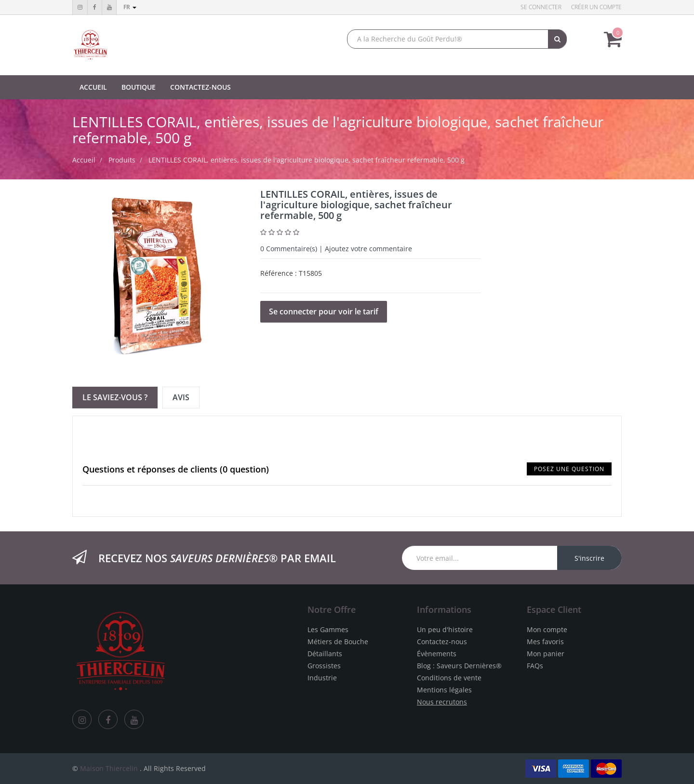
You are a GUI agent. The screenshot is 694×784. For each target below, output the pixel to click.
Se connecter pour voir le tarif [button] (324, 311)
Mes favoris (545, 642)
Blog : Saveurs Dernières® (459, 666)
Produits (122, 160)
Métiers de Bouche (338, 642)
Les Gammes (328, 629)
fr (130, 7)
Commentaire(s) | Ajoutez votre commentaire (336, 249)
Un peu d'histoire (445, 629)
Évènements (437, 654)
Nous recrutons (442, 702)
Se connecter (541, 7)
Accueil (84, 160)
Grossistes (324, 666)
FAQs (535, 666)
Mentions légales (444, 690)
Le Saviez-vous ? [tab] (115, 397)
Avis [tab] (181, 397)
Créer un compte (596, 7)
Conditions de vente (449, 678)
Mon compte (547, 629)
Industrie (322, 678)
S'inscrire (589, 558)
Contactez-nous (442, 642)
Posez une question (569, 469)
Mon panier (546, 654)
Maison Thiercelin (109, 768)
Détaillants (325, 654)
